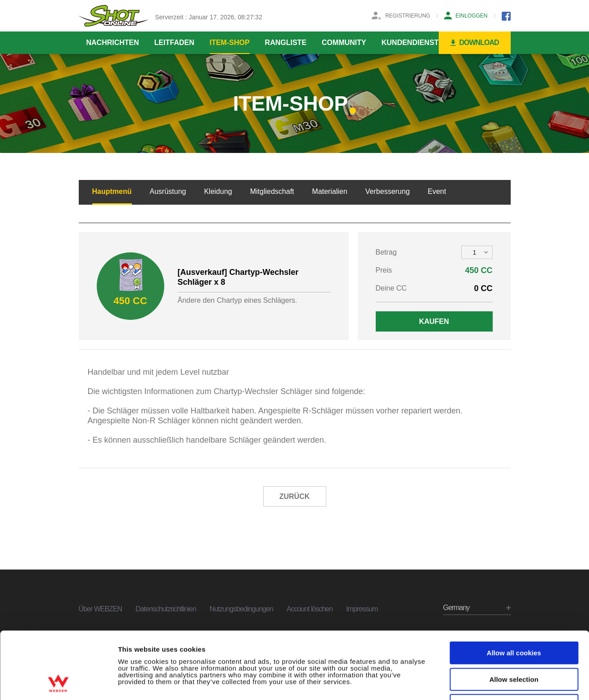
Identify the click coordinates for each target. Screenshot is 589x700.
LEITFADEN (174, 43)
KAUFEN (434, 321)
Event (437, 191)
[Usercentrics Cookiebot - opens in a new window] (58, 682)
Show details (472, 683)
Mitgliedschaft (272, 191)
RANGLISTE (286, 43)
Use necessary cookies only (514, 643)
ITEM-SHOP (230, 43)
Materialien (330, 191)
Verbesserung (388, 191)
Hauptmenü (112, 191)
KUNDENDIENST (410, 43)
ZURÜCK (295, 496)
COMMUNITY (344, 43)
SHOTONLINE (114, 16)
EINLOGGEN (471, 16)
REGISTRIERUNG (408, 16)
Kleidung (218, 191)
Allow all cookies (514, 590)
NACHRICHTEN (113, 43)
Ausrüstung (168, 191)
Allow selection (514, 617)
